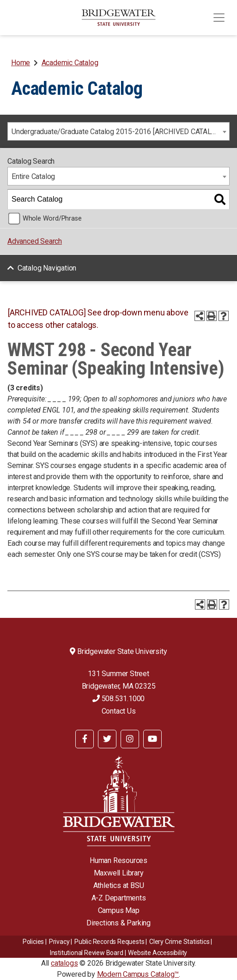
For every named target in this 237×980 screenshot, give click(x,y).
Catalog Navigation (47, 268)
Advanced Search (35, 241)
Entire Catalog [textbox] (33, 176)
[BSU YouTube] (152, 739)
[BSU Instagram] (130, 739)
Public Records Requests (109, 942)
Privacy (59, 942)
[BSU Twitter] (107, 739)
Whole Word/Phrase (52, 219)
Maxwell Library (119, 873)
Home (21, 63)
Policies (33, 942)
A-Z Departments (119, 898)
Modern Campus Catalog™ (138, 974)
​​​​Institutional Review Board (87, 953)
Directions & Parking (118, 923)
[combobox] (118, 131)
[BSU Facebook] (85, 739)
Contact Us (119, 711)
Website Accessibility (158, 953)
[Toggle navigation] (219, 18)
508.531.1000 (118, 699)
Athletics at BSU (119, 885)
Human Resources (118, 860)
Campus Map (119, 910)
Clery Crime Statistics (179, 942)
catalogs (64, 963)
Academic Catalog (70, 63)
